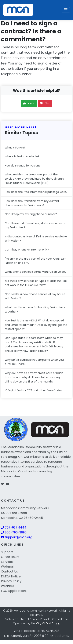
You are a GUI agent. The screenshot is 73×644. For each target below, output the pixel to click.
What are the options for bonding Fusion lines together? (35, 309)
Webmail (8, 567)
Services (7, 562)
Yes (29, 103)
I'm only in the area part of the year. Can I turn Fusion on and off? (36, 261)
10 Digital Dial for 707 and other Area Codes (33, 390)
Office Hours (10, 557)
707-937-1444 (14, 527)
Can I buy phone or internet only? (27, 250)
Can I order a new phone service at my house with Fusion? (35, 296)
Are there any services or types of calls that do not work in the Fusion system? (36, 283)
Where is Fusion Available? (22, 156)
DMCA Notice (11, 576)
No (45, 103)
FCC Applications (14, 591)
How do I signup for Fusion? (23, 166)
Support (7, 552)
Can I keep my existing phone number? (31, 214)
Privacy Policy (11, 581)
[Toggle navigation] (66, 10)
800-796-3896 (14, 532)
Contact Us (9, 571)
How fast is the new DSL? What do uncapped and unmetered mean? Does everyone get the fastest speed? (36, 325)
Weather (8, 586)
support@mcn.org (17, 537)
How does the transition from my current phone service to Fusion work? (32, 203)
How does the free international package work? (36, 192)
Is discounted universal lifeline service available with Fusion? (36, 239)
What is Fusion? (15, 148)
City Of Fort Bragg (48, 623)
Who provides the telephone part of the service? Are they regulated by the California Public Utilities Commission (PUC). (34, 179)
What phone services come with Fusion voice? (36, 272)
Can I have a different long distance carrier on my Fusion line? (35, 225)
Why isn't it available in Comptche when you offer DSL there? (34, 362)
